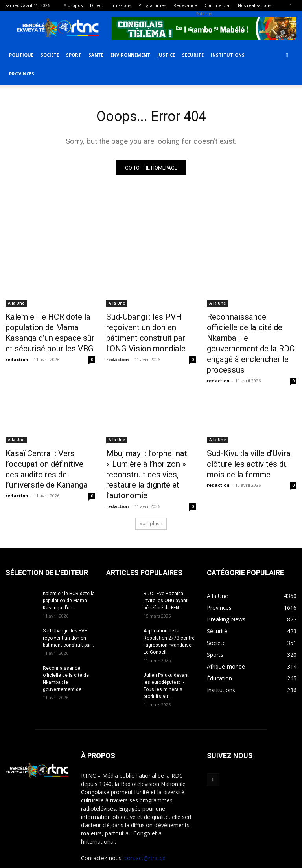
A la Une (16, 305)
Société (50, 55)
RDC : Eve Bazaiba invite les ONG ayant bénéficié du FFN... (166, 565)
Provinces (22, 74)
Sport (74, 55)
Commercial (217, 5)
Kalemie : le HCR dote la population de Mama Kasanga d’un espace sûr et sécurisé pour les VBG (49, 331)
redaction (17, 354)
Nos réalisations (254, 5)
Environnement (130, 55)
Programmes (152, 5)
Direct (97, 5)
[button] (287, 55)
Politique (21, 55)
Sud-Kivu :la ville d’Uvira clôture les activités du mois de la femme (249, 443)
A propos (73, 5)
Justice (166, 55)
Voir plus (151, 487)
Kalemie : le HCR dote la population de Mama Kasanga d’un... (69, 565)
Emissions (121, 5)
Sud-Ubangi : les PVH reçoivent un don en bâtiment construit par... (68, 602)
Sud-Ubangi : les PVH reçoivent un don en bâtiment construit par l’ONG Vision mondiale (149, 331)
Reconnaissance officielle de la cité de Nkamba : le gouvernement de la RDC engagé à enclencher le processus (249, 335)
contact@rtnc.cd (145, 822)
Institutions (228, 55)
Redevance (185, 5)
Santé (96, 55)
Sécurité (193, 55)
